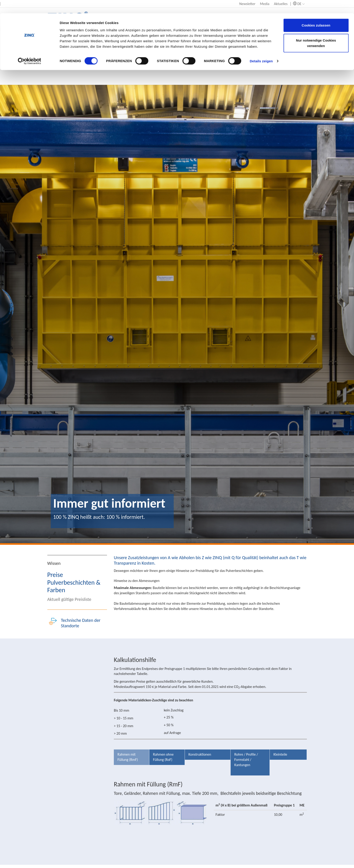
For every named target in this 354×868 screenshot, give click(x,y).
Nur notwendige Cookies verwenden (316, 30)
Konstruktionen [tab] (200, 754)
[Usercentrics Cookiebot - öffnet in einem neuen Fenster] (29, 48)
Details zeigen (261, 48)
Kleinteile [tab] (280, 754)
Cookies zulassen (316, 12)
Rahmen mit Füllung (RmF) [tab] (128, 757)
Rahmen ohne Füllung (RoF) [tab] (163, 757)
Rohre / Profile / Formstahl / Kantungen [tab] (246, 760)
